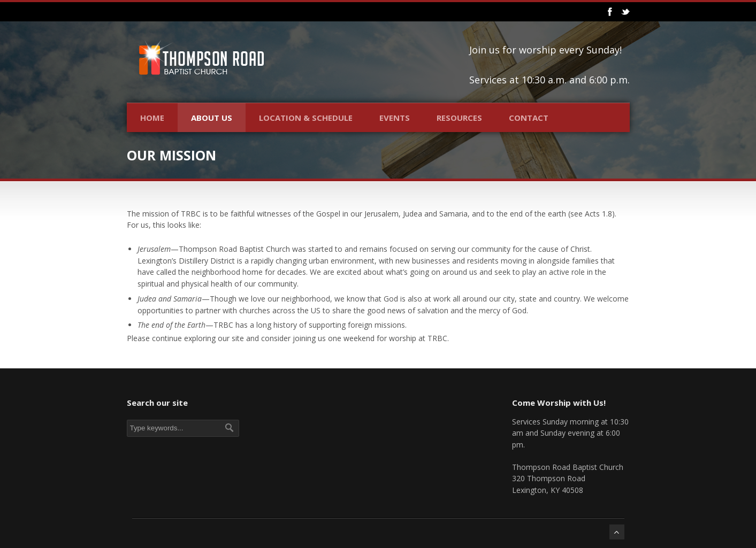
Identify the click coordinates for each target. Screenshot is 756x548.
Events (395, 118)
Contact (529, 118)
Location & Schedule (306, 118)
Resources (459, 118)
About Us (212, 118)
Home (152, 118)
